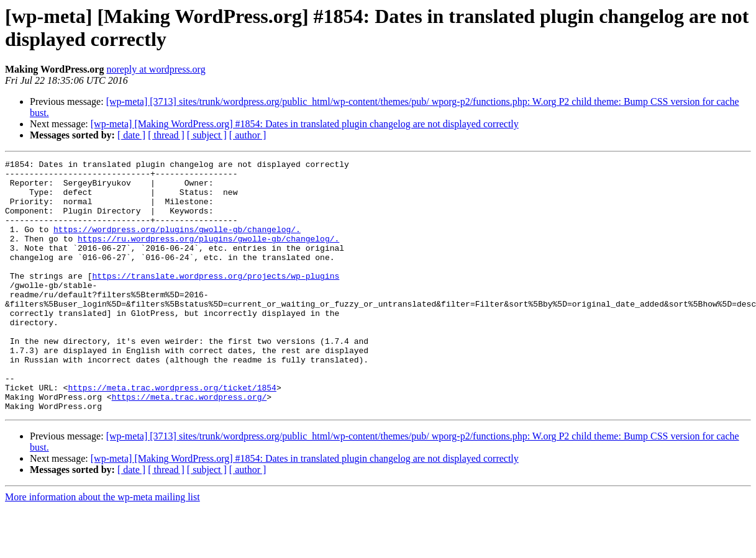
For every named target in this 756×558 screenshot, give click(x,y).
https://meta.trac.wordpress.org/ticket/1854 (172, 434)
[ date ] (131, 135)
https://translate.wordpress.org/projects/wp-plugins (216, 300)
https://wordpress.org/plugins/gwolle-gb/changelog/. (177, 244)
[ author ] (248, 135)
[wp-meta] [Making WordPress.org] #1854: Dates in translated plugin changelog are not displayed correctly (305, 124)
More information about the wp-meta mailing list (102, 547)
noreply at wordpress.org (156, 69)
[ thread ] (166, 135)
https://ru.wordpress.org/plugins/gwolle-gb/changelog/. (208, 255)
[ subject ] (207, 135)
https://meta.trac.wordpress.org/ (189, 445)
